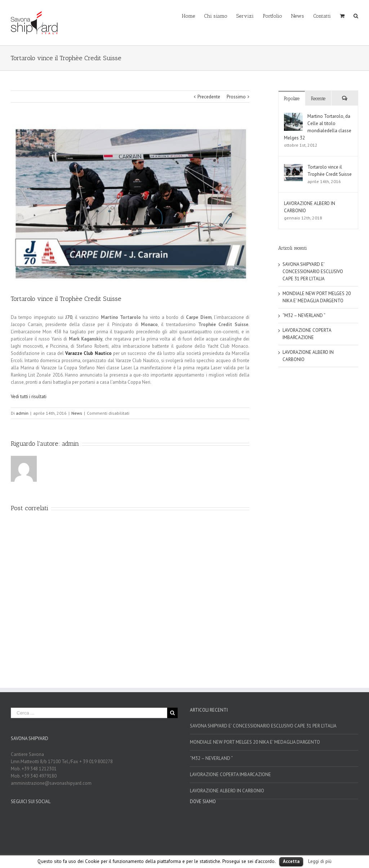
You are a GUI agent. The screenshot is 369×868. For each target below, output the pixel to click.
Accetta (291, 861)
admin (22, 413)
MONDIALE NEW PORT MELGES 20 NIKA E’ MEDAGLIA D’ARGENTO (255, 742)
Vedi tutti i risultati (29, 397)
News (77, 413)
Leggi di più (320, 861)
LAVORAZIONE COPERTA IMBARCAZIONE (230, 774)
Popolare (292, 99)
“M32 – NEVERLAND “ (304, 315)
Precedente (209, 97)
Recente (318, 99)
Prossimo (236, 97)
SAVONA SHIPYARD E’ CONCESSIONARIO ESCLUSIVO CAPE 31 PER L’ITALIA (313, 271)
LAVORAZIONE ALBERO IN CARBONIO (227, 791)
